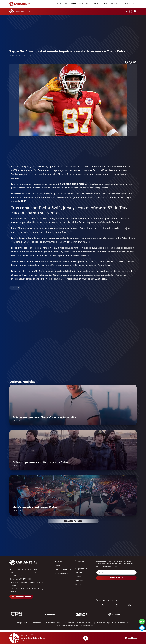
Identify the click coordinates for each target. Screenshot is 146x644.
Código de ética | (23, 623)
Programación (100, 4)
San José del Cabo (63, 570)
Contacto (126, 4)
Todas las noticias (73, 521)
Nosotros (79, 581)
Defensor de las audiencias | (44, 623)
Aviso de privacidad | (85, 623)
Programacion (81, 569)
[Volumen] (132, 638)
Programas (70, 4)
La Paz (58, 566)
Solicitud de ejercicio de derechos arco (113, 623)
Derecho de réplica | (66, 623)
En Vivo (127, 11)
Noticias (114, 4)
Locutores (84, 4)
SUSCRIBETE (116, 578)
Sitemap (78, 585)
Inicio (59, 4)
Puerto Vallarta (61, 574)
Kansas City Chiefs (73, 167)
